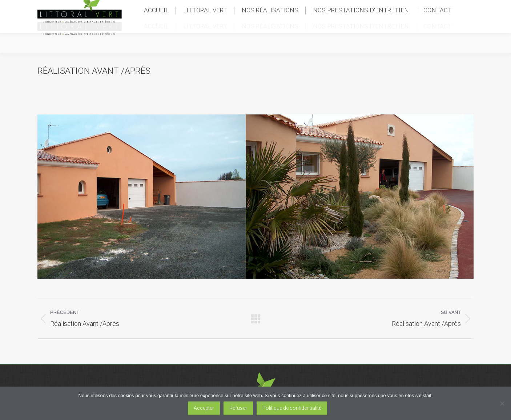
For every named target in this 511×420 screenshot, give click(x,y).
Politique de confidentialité (292, 408)
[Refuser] (502, 403)
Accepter (204, 408)
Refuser (238, 408)
